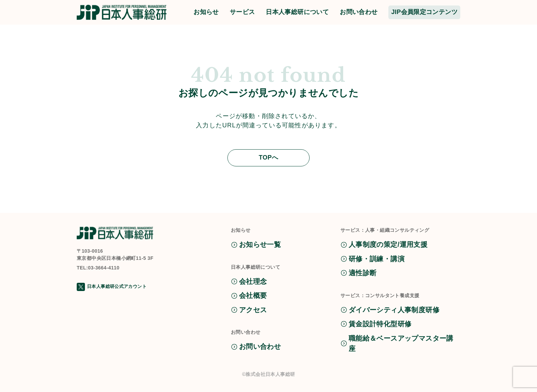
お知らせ (206, 12)
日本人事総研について (297, 12)
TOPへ (268, 157)
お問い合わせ (359, 12)
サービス (242, 12)
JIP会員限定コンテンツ (424, 12)
